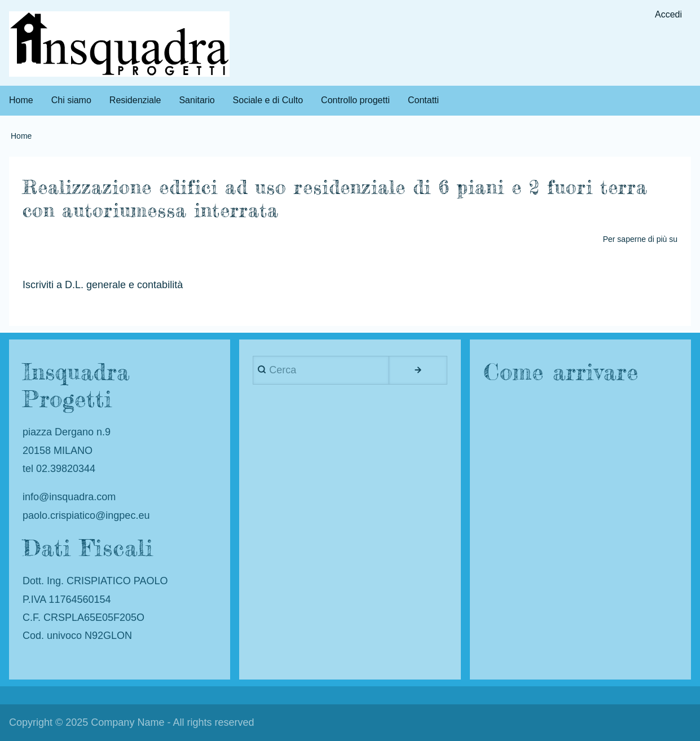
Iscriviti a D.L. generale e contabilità (103, 285)
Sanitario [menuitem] (197, 100)
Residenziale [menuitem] (135, 100)
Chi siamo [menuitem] (71, 100)
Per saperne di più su (640, 239)
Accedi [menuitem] (668, 14)
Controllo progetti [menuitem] (355, 100)
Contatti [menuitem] (423, 100)
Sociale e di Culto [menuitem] (268, 100)
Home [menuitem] (21, 100)
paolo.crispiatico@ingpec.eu (86, 515)
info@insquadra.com (69, 497)
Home (21, 136)
